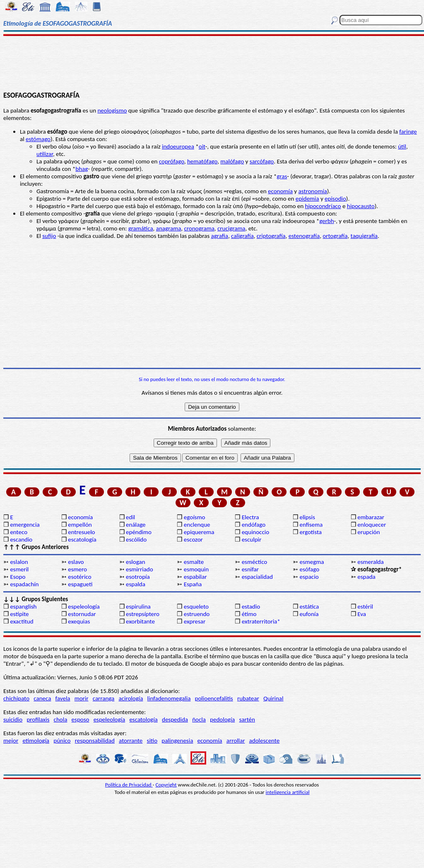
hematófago (202, 161)
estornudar (82, 614)
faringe (408, 132)
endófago (254, 525)
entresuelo (81, 532)
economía (280, 191)
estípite (19, 614)
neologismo (112, 110)
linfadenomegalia (169, 698)
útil (402, 146)
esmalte (194, 562)
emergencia (25, 525)
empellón (80, 525)
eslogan (136, 562)
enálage (136, 525)
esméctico (255, 562)
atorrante (131, 741)
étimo (249, 614)
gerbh (326, 221)
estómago (38, 139)
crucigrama (231, 228)
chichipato (16, 698)
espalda (136, 584)
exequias (79, 621)
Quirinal (273, 698)
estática (309, 607)
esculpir (252, 540)
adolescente (265, 741)
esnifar (250, 569)
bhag (82, 169)
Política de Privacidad (129, 785)
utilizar (45, 154)
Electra (251, 517)
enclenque (197, 525)
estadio (251, 607)
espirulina (138, 607)
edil (130, 517)
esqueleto (196, 607)
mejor (11, 741)
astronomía (313, 191)
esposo (81, 719)
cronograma (199, 228)
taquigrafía (364, 236)
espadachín (24, 584)
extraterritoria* (261, 621)
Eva (362, 614)
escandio (21, 540)
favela (63, 698)
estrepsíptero (143, 614)
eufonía (309, 614)
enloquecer (372, 525)
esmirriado (140, 569)
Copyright (166, 785)
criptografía (271, 236)
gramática (141, 228)
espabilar (195, 577)
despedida (175, 719)
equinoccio (256, 532)
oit (202, 146)
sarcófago (262, 161)
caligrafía (242, 236)
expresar (195, 621)
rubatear (248, 698)
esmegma (312, 562)
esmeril (19, 569)
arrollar (236, 741)
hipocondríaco (323, 206)
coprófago (172, 161)
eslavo (76, 562)
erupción (369, 532)
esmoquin (196, 569)
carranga (104, 698)
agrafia (220, 236)
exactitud (22, 621)
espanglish (23, 607)
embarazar (371, 517)
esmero (77, 569)
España (193, 584)
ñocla (199, 719)
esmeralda (370, 562)
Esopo (18, 577)
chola (61, 719)
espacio (309, 577)
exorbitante (140, 621)
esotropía (138, 577)
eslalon (19, 562)
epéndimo (139, 532)
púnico (62, 741)
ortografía (335, 236)
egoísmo (195, 517)
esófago (309, 569)
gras (282, 176)
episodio (335, 199)
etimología (36, 741)
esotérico (79, 577)
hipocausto (361, 206)
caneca (42, 698)
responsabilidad (95, 741)
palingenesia (177, 741)
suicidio (13, 719)
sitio (152, 741)
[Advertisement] (212, 63)
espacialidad (257, 577)
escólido (136, 540)
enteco (19, 532)
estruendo (197, 614)
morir (82, 698)
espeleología (84, 607)
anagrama (169, 228)
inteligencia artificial (288, 792)
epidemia (307, 199)
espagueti (80, 584)
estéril (365, 607)
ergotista (310, 532)
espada (366, 577)
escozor (193, 540)
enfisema (311, 525)
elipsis (307, 517)
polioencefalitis (214, 698)
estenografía (304, 236)
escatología (82, 540)
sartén (247, 719)
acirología (131, 698)
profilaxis (38, 719)
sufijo (49, 236)
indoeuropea (178, 146)
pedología (222, 719)
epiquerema (199, 532)
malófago (232, 161)
